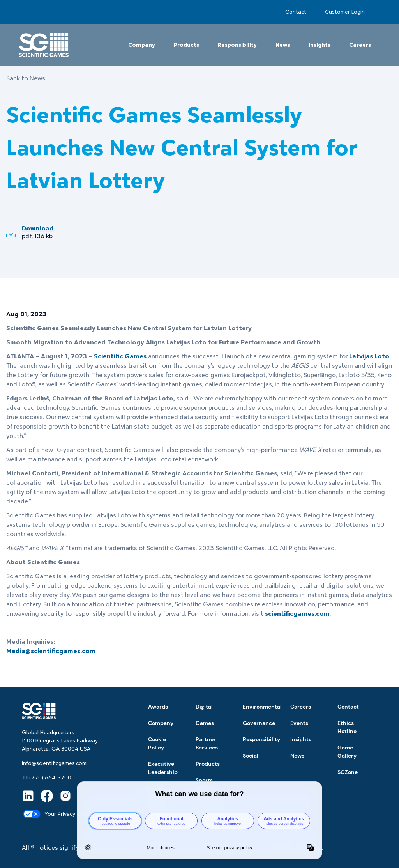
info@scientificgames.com (54, 763)
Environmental (262, 707)
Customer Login (345, 12)
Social (251, 756)
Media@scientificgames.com (51, 651)
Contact (296, 12)
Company (142, 45)
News (283, 45)
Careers (360, 45)
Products (186, 45)
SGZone (348, 772)
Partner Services (207, 743)
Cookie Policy (157, 743)
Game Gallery (347, 752)
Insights (320, 45)
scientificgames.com (297, 614)
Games (205, 723)
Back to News (26, 78)
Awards (158, 707)
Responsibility (237, 45)
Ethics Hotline (347, 727)
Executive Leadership (163, 768)
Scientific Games (120, 356)
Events (299, 723)
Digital (204, 707)
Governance (259, 723)
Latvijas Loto (369, 356)
